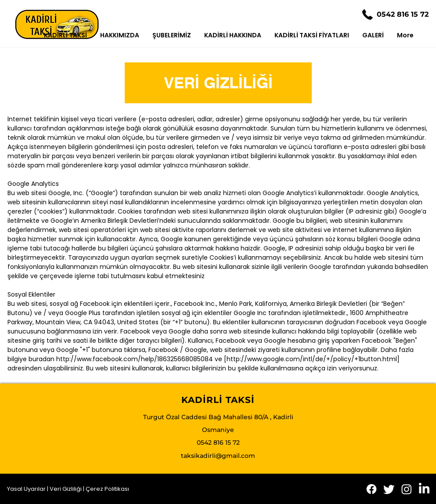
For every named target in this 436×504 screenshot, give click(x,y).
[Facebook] (371, 489)
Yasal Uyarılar (26, 489)
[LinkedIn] (424, 489)
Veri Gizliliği (66, 489)
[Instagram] (407, 489)
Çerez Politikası (107, 489)
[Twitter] (389, 489)
